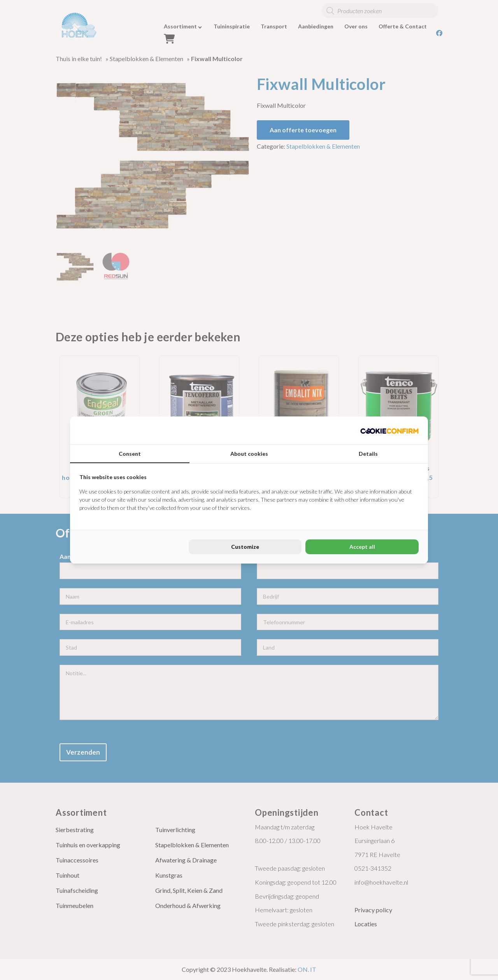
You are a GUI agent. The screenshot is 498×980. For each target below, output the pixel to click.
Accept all (362, 547)
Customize (245, 547)
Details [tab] (368, 454)
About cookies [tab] (249, 454)
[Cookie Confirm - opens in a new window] (389, 430)
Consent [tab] (130, 454)
